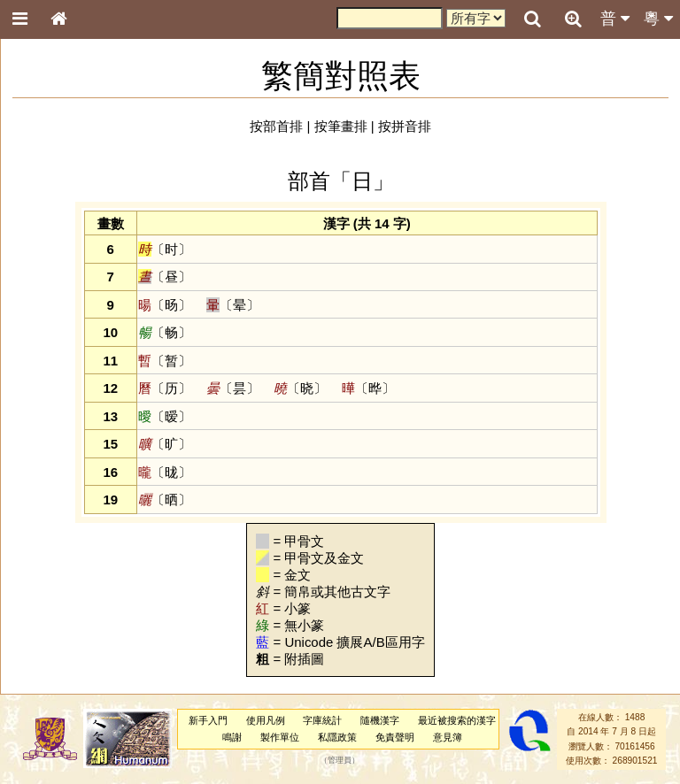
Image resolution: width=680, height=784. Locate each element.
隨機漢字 (380, 720)
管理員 (340, 761)
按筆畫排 (341, 126)
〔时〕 (165, 249)
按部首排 (276, 126)
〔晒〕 (165, 500)
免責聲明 (395, 737)
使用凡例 (266, 720)
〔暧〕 (165, 416)
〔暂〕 (165, 361)
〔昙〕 (233, 388)
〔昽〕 (165, 472)
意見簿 (448, 737)
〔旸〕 (165, 305)
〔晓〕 (300, 388)
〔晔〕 (368, 388)
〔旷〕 (165, 444)
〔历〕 (165, 388)
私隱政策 (337, 737)
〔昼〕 (165, 277)
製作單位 (280, 737)
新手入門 (208, 720)
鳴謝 (232, 737)
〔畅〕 (165, 332)
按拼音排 (405, 126)
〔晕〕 (233, 305)
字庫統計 (322, 720)
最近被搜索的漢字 (457, 720)
